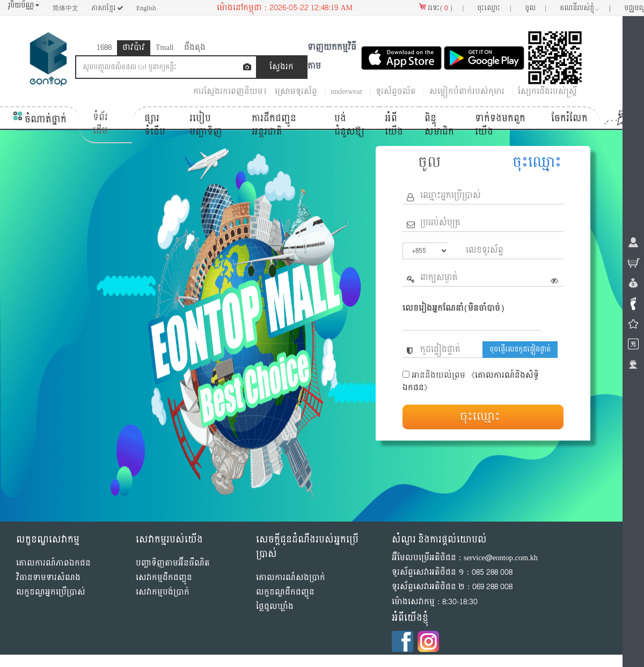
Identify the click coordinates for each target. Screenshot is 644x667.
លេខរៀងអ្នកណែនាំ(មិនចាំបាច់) (453, 309)
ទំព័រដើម (100, 124)
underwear (346, 91)
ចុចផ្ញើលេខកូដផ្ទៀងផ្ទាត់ (520, 349)
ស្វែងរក (281, 67)
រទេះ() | (441, 8)
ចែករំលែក (569, 118)
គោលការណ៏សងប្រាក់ (291, 578)
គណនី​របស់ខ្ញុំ (585, 8)
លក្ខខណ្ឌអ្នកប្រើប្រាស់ (51, 592)
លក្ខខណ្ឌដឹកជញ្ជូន (285, 592)
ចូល (430, 163)
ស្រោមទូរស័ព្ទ (296, 91)
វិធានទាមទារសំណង (48, 578)
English (146, 8)
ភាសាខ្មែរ (107, 8)
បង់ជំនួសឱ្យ (349, 125)
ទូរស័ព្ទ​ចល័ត (396, 91)
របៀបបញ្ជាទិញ (206, 125)
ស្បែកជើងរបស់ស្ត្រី (547, 91)
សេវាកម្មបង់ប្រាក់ (163, 592)
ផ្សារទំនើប (155, 125)
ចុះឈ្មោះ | (494, 8)
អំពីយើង (394, 125)
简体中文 (65, 8)
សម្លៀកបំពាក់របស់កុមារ (467, 91)
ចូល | (536, 8)
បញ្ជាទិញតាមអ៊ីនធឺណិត (173, 563)
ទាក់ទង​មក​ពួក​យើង (500, 125)
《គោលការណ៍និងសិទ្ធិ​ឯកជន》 (471, 381)
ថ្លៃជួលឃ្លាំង (275, 607)
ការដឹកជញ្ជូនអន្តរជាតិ (274, 125)
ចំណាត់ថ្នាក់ (40, 119)
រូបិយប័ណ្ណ (24, 6)
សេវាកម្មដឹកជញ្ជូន (164, 578)
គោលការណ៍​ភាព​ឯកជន (53, 563)
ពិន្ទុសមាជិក (439, 125)
